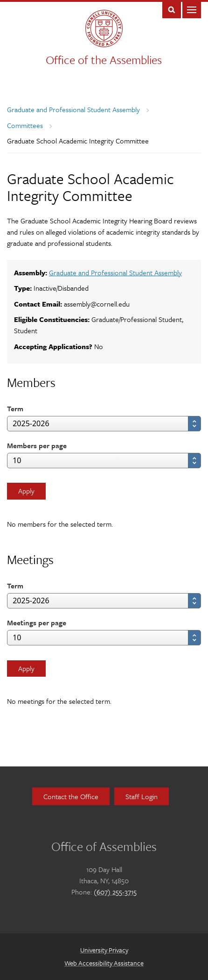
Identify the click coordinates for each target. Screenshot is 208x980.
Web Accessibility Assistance (104, 963)
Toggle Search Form (172, 9)
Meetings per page (37, 622)
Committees (25, 125)
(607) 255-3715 (115, 892)
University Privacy (104, 950)
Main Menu (192, 9)
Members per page (37, 445)
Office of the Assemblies (104, 60)
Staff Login (142, 796)
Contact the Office (71, 796)
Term (15, 408)
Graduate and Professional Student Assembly (73, 109)
